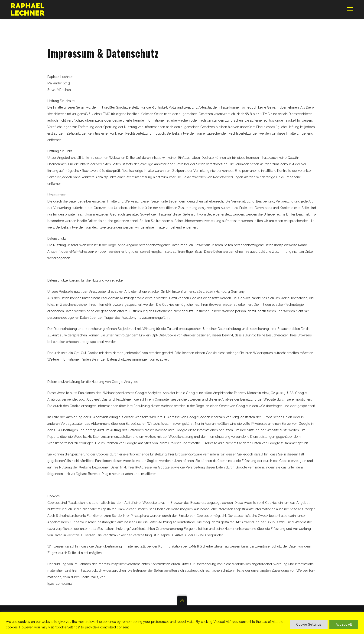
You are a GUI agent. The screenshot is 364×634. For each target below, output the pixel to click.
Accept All (344, 624)
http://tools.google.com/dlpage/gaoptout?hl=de (199, 474)
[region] (182, 623)
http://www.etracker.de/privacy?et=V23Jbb (155, 342)
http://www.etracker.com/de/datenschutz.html (210, 359)
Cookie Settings (309, 624)
